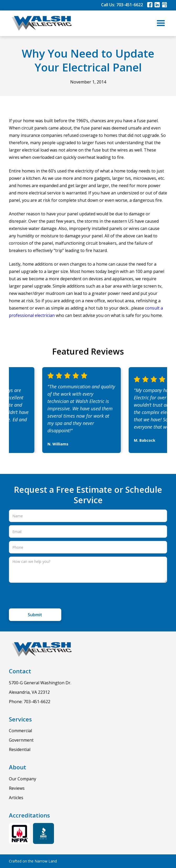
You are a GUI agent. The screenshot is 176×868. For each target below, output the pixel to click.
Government (21, 740)
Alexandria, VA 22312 (29, 692)
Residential (20, 749)
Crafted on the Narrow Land (33, 861)
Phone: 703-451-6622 (30, 702)
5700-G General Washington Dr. (40, 683)
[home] (40, 23)
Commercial (20, 731)
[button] (161, 23)
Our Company (23, 779)
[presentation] (49, 596)
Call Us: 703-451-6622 (122, 5)
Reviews (17, 788)
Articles (16, 798)
